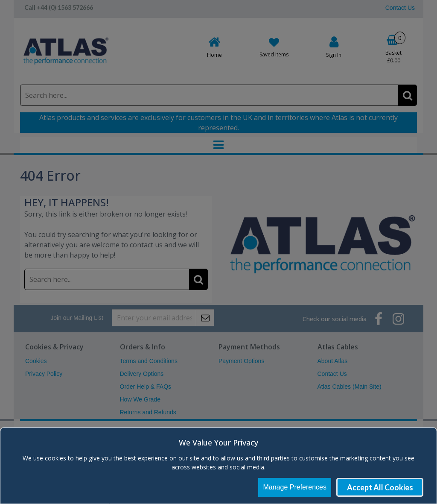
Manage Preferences (295, 487)
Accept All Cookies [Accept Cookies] (380, 487)
